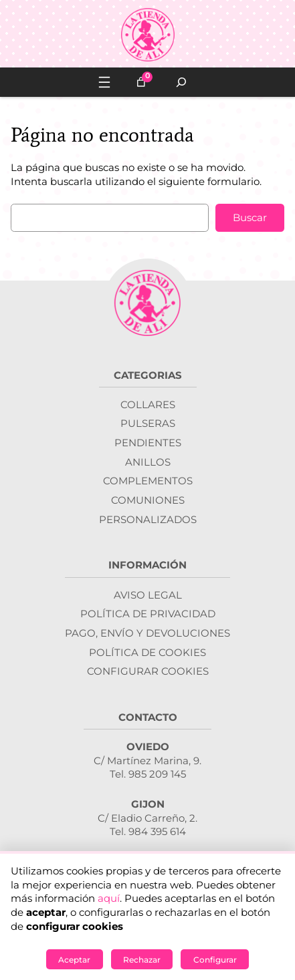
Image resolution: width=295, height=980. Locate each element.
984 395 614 (157, 832)
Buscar (250, 218)
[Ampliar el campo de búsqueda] (182, 82)
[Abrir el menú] (104, 82)
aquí (109, 899)
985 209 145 (157, 774)
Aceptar (74, 960)
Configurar (215, 960)
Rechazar (142, 960)
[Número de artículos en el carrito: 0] (141, 82)
